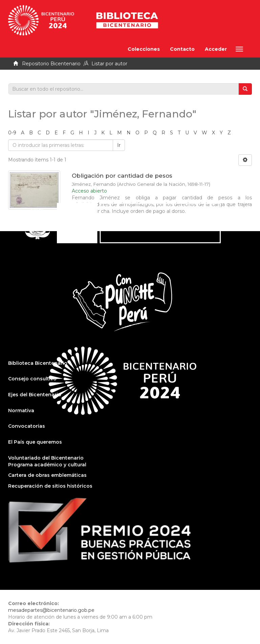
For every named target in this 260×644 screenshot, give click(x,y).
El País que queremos (35, 442)
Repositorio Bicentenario (51, 64)
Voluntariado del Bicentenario (46, 458)
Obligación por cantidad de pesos (122, 176)
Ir (119, 145)
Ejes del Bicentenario (35, 395)
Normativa (21, 410)
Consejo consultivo (32, 379)
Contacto (182, 49)
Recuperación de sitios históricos (50, 486)
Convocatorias (27, 426)
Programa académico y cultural (47, 465)
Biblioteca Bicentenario (38, 363)
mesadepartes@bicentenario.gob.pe (51, 610)
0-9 (12, 133)
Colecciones (144, 49)
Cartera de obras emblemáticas (47, 475)
